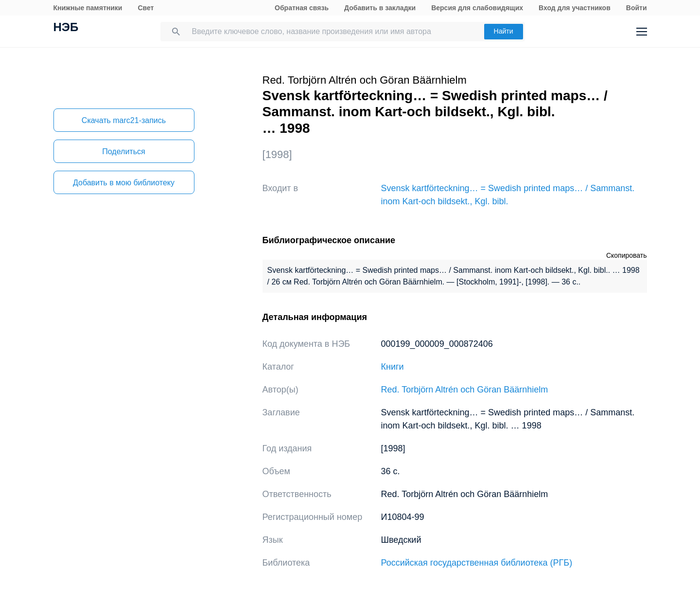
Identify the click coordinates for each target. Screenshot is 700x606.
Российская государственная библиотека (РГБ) (477, 563)
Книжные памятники (88, 8)
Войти (637, 8)
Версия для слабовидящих (477, 8)
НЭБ (66, 28)
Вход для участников (575, 8)
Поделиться (123, 151)
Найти (504, 31)
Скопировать (627, 255)
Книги (393, 367)
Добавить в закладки (380, 8)
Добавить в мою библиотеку (124, 183)
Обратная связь (302, 8)
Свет (146, 8)
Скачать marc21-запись (124, 120)
